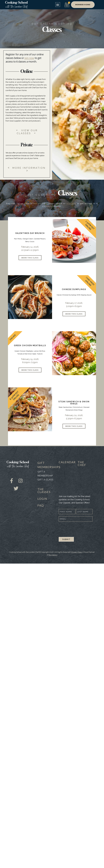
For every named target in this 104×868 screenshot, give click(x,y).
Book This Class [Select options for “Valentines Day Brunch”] (30, 258)
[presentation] (79, 529)
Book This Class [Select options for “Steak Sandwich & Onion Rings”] (74, 426)
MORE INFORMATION (27, 169)
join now (29, 58)
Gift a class (45, 480)
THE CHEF (82, 463)
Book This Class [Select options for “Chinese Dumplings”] (74, 314)
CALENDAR (67, 462)
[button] (58, 5)
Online (88, 227)
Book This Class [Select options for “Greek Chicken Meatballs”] (30, 370)
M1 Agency (53, 555)
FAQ (41, 505)
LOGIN (42, 499)
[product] (74, 241)
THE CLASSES (44, 490)
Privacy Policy (77, 552)
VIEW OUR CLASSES (27, 132)
